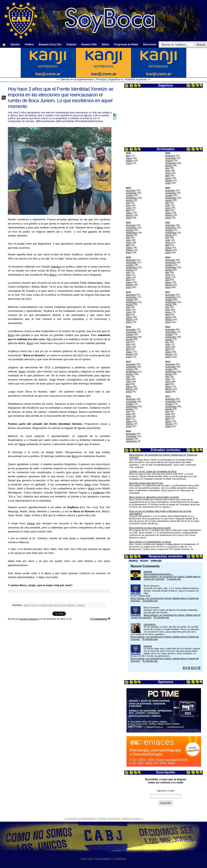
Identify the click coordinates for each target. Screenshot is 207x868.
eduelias (148, 571)
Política (29, 44)
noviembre (170, 158)
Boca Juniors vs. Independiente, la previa (150, 542)
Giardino (56, 267)
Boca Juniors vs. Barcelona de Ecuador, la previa (154, 497)
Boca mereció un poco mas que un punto (150, 528)
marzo (129, 158)
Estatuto (71, 44)
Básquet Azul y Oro (50, 44)
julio (167, 168)
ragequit (148, 646)
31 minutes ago (150, 661)
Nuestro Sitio (89, 44)
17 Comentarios (99, 619)
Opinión (15, 44)
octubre (169, 161)
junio (168, 170)
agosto (169, 166)
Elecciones (150, 44)
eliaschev (71, 605)
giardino (81, 605)
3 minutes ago (174, 579)
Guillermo (99, 493)
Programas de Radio (126, 44)
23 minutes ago (150, 601)
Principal (101, 79)
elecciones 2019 (57, 605)
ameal (27, 605)
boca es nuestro (39, 605)
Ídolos (105, 44)
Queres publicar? (103, 858)
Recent (144, 561)
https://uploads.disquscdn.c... (158, 574)
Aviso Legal (87, 858)
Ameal (31, 523)
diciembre (170, 156)
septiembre (171, 163)
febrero (129, 161)
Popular (156, 561)
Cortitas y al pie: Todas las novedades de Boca (153, 471)
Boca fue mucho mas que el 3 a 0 (146, 483)
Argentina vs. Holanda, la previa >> (129, 79)
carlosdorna (150, 624)
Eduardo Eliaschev (29, 619)
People (133, 561)
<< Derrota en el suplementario (75, 79)
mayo (168, 173)
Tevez (22, 372)
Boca (100, 228)
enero (129, 163)
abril (128, 156)
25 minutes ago (161, 617)
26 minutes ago (150, 639)
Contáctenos (120, 858)
